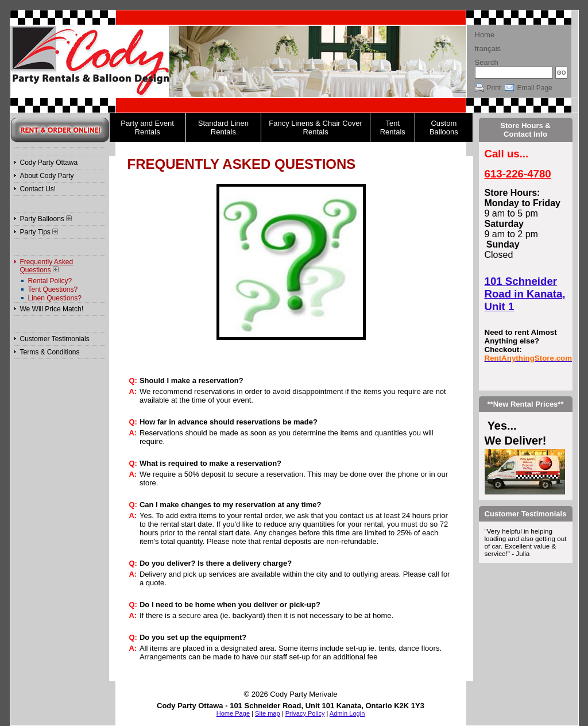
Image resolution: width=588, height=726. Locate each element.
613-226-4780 (518, 174)
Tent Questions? (53, 289)
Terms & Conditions (50, 352)
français (488, 49)
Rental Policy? (50, 281)
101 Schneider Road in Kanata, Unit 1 (525, 294)
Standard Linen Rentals (223, 128)
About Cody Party (47, 176)
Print (494, 88)
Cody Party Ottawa (49, 163)
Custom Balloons (444, 128)
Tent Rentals (393, 128)
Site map (268, 713)
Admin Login (347, 713)
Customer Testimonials (55, 339)
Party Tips (39, 232)
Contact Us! (38, 189)
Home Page (233, 713)
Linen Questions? (55, 298)
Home (485, 35)
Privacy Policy (305, 713)
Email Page (534, 88)
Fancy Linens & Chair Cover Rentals (316, 128)
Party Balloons (46, 219)
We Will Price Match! (52, 309)
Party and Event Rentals (147, 128)
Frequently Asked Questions (47, 266)
